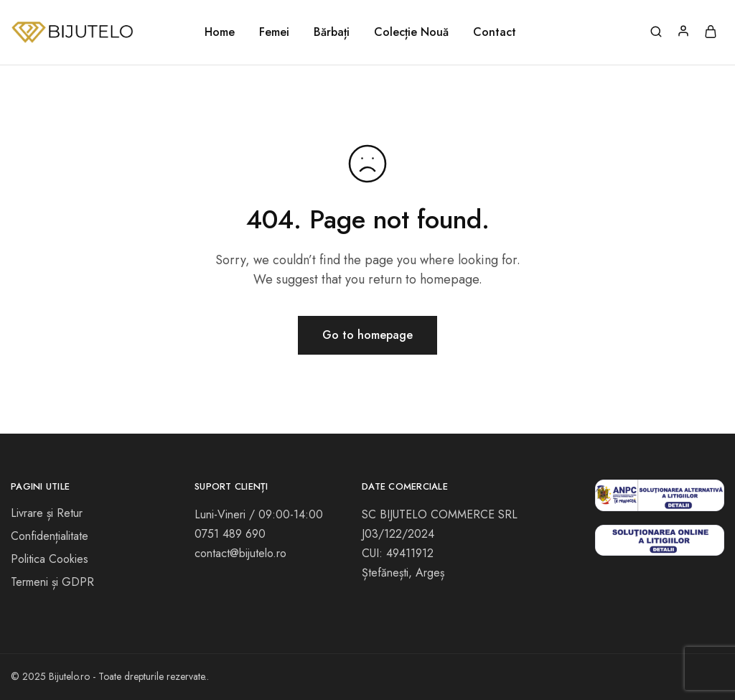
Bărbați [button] (332, 32)
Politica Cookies (50, 559)
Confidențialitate (50, 536)
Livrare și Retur (47, 513)
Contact (495, 32)
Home (220, 32)
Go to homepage (367, 335)
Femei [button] (274, 32)
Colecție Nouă (411, 32)
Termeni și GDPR (52, 582)
